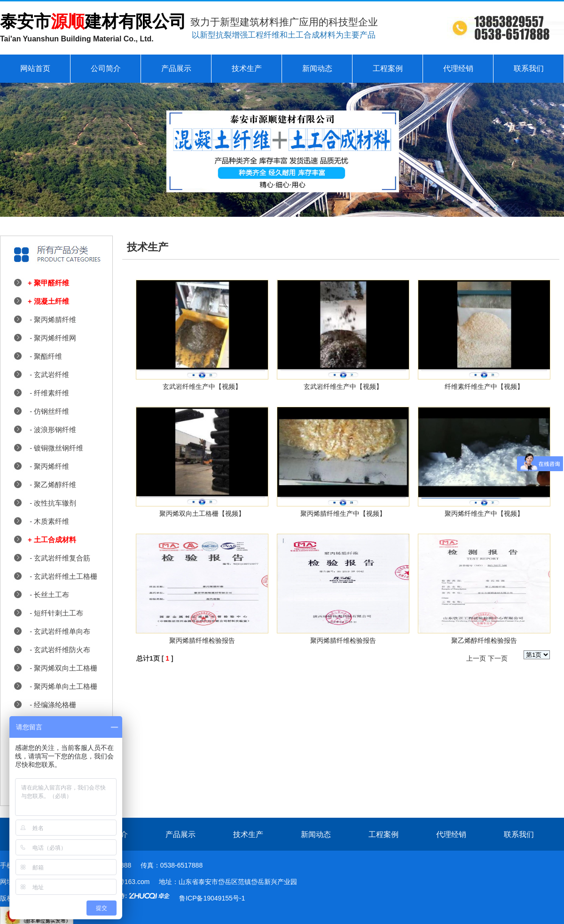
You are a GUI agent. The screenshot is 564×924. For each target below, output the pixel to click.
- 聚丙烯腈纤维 (52, 320)
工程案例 (388, 68)
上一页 (476, 658)
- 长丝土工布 (48, 595)
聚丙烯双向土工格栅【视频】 (202, 513)
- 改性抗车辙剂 (52, 503)
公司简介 (106, 68)
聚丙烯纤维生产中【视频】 (484, 513)
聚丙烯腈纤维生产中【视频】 (343, 513)
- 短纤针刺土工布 (55, 613)
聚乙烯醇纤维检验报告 (484, 640)
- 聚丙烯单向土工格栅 (63, 686)
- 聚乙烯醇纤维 (52, 485)
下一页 (498, 658)
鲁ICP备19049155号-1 (212, 898)
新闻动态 (317, 68)
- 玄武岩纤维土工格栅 (63, 576)
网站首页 (35, 68)
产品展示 (176, 68)
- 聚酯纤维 (45, 356)
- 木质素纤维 (48, 521)
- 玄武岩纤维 (48, 375)
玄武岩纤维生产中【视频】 (202, 387)
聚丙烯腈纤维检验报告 (202, 640)
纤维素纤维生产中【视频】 (484, 387)
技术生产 (247, 68)
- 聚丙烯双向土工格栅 (63, 668)
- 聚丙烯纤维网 (52, 338)
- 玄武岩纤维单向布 (59, 631)
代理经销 (458, 68)
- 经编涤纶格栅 (52, 705)
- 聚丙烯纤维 (48, 466)
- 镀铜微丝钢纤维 (55, 448)
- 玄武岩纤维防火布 (59, 650)
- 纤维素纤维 (48, 393)
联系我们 (529, 68)
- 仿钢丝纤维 (48, 411)
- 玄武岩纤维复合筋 (59, 558)
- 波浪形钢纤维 (52, 430)
